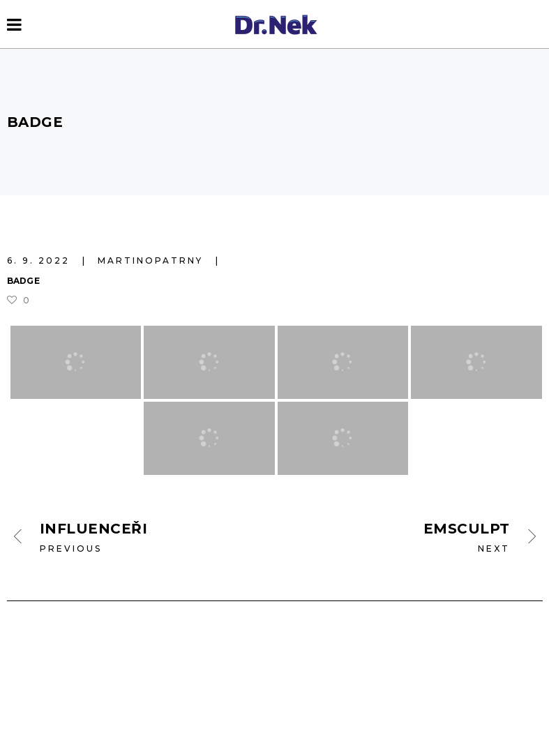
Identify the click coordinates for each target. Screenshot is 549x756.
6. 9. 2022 (40, 260)
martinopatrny (152, 260)
